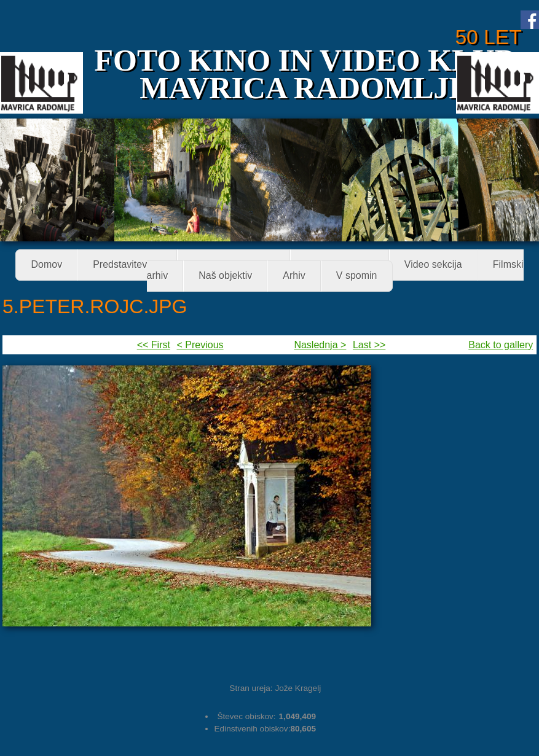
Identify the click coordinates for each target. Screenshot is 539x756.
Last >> (369, 345)
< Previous (200, 345)
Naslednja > (320, 345)
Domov (46, 265)
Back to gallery (501, 345)
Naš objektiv (225, 276)
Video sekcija (433, 265)
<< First (154, 345)
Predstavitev (124, 266)
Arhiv (294, 276)
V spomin (357, 276)
